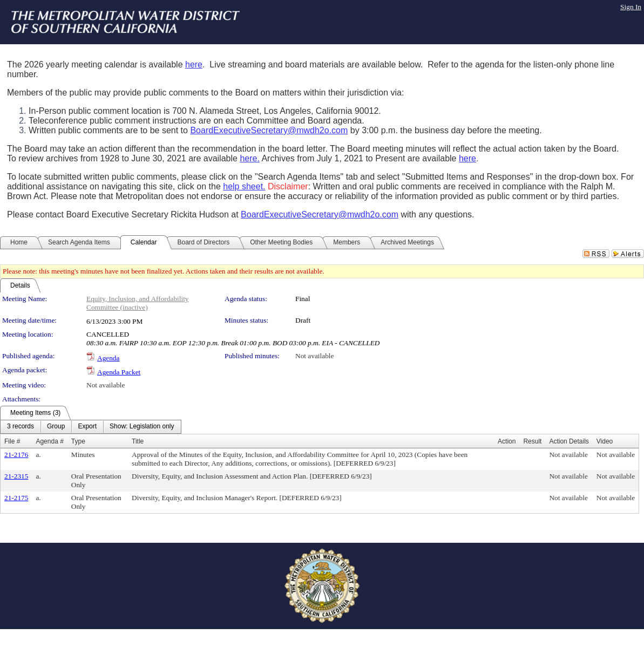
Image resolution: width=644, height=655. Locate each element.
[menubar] (91, 427)
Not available (314, 356)
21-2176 (16, 455)
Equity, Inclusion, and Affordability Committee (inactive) (138, 303)
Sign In (631, 7)
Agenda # (49, 441)
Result (532, 441)
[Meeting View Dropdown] (142, 427)
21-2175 (16, 498)
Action (507, 441)
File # (12, 441)
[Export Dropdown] (87, 427)
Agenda (108, 358)
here (194, 64)
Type (78, 441)
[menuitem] (21, 427)
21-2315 (16, 476)
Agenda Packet (119, 372)
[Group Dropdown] (56, 427)
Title (138, 441)
